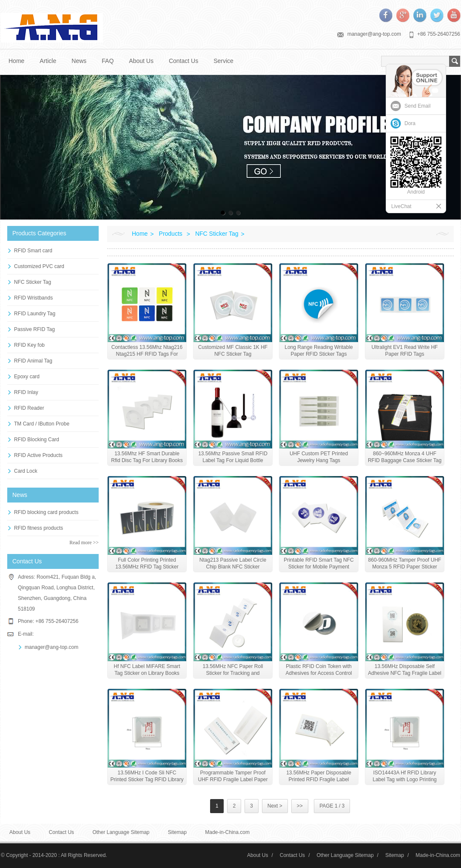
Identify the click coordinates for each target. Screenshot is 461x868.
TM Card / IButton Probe (42, 424)
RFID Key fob (29, 345)
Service (223, 61)
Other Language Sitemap (121, 832)
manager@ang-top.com (374, 34)
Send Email (417, 106)
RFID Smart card (33, 251)
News (79, 61)
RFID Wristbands (33, 298)
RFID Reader (29, 408)
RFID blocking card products (46, 512)
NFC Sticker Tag (33, 282)
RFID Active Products (38, 455)
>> (300, 806)
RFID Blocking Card (37, 440)
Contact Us (184, 61)
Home (16, 61)
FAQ (108, 61)
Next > (275, 806)
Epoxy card (27, 377)
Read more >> (84, 542)
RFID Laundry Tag (35, 314)
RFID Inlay (26, 392)
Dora (410, 123)
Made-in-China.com (227, 832)
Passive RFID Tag (34, 329)
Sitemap (177, 832)
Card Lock (26, 471)
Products (171, 234)
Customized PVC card (39, 266)
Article (48, 61)
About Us (141, 61)
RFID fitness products (38, 528)
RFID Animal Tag (33, 361)
